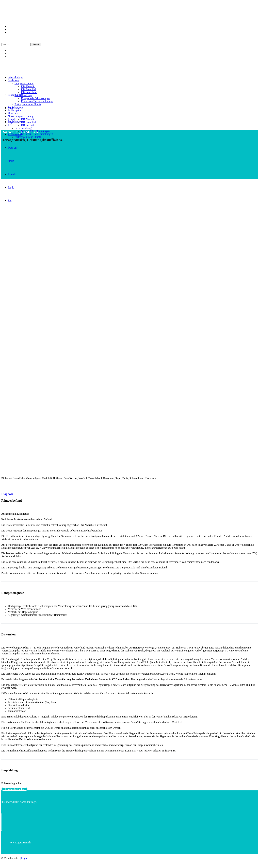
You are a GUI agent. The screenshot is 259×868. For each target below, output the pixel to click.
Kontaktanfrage (28, 802)
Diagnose (7, 494)
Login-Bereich (23, 842)
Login (24, 858)
